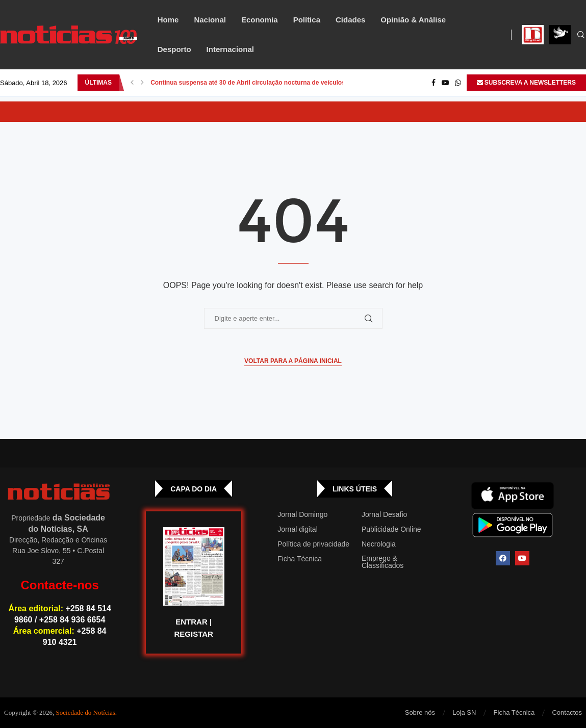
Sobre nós (420, 712)
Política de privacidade (313, 544)
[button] (132, 83)
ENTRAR (192, 622)
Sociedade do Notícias (86, 712)
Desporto (174, 49)
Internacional (230, 49)
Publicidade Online (391, 529)
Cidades (350, 20)
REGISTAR (193, 634)
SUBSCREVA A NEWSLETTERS (526, 83)
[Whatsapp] (458, 83)
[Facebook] (434, 83)
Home (168, 20)
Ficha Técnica (300, 559)
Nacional (210, 20)
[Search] (581, 35)
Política (307, 20)
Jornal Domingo (302, 514)
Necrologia (379, 544)
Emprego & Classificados (383, 562)
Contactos (567, 712)
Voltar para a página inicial (293, 361)
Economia (260, 20)
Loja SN (464, 712)
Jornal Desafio (385, 514)
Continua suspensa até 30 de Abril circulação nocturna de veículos (248, 83)
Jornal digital (298, 529)
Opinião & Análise (413, 20)
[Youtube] (445, 83)
